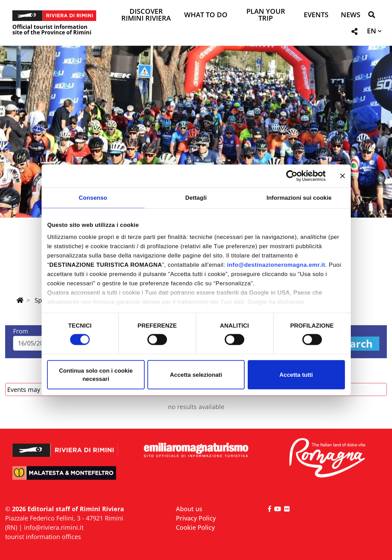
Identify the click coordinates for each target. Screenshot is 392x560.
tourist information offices (43, 537)
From (21, 331)
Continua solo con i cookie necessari (96, 375)
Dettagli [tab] (196, 197)
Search (355, 344)
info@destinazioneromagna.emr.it (276, 265)
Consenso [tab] (93, 197)
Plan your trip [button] (266, 15)
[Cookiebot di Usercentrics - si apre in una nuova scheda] (296, 176)
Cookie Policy (195, 527)
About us (189, 509)
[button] (372, 16)
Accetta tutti (296, 375)
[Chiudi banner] (343, 176)
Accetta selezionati (196, 375)
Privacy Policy (196, 518)
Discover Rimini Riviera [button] (146, 15)
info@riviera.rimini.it (54, 527)
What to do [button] (206, 15)
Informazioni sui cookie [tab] (299, 197)
